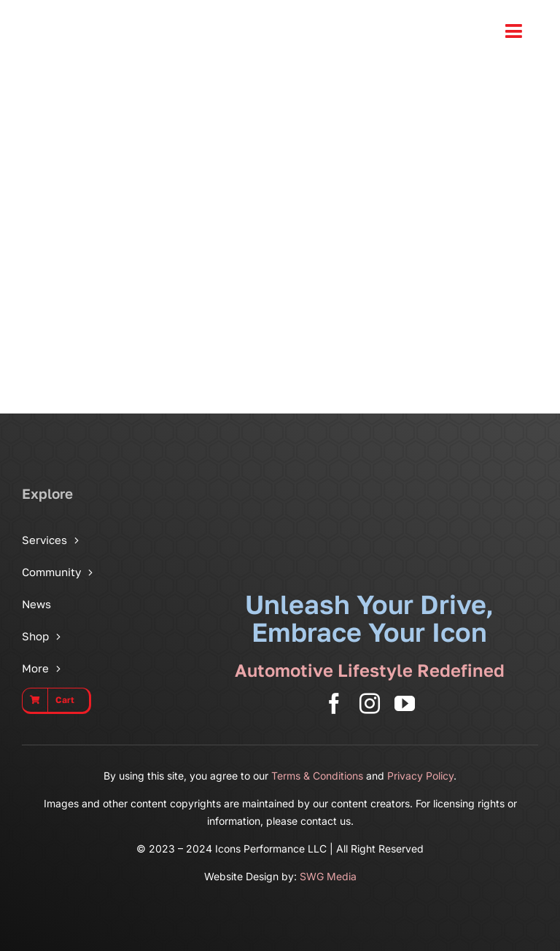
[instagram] (370, 704)
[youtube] (405, 704)
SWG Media (328, 876)
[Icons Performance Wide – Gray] (108, 15)
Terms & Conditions (317, 776)
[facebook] (334, 704)
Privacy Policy (420, 776)
